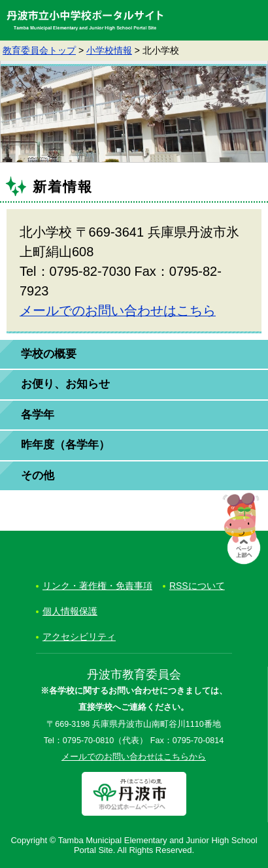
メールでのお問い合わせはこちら (118, 310)
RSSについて (197, 586)
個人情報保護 (70, 611)
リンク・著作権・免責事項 (97, 586)
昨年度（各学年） (65, 445)
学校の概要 (49, 354)
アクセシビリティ (79, 637)
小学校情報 (109, 50)
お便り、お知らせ (65, 384)
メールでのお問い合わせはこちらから (134, 757)
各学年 (38, 415)
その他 (38, 476)
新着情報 (63, 187)
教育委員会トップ (39, 50)
